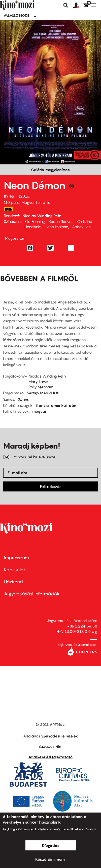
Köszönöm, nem (50, 859)
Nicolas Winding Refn (42, 216)
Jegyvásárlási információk (32, 594)
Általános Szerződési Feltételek (51, 736)
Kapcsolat (14, 570)
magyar (39, 411)
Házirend (13, 582)
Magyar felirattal (36, 202)
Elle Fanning (35, 221)
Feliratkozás (51, 486)
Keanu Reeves (61, 221)
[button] (78, 6)
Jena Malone (57, 227)
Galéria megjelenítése (51, 170)
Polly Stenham (41, 387)
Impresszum (16, 558)
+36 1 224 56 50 (82, 626)
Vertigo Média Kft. (43, 393)
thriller (9, 196)
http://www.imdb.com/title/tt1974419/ (8, 209)
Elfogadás (51, 845)
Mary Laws (38, 382)
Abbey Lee (81, 227)
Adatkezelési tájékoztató (51, 757)
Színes (23, 399)
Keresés (66, 5)
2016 (25, 196)
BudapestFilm (51, 746)
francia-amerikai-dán (56, 405)
